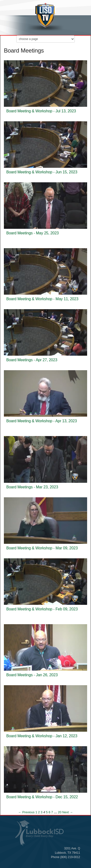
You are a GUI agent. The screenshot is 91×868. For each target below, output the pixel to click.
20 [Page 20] (60, 812)
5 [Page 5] (47, 812)
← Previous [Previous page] (26, 812)
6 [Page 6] (49, 812)
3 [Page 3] (42, 812)
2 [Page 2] (39, 812)
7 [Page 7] (52, 812)
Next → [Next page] (68, 812)
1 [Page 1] (36, 812)
